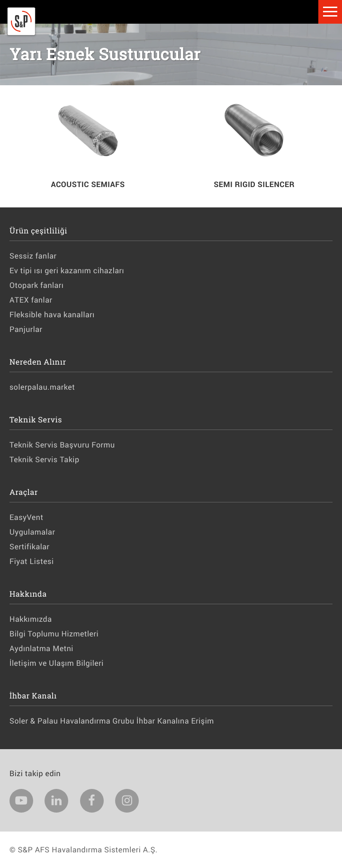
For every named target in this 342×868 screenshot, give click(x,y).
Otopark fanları (36, 285)
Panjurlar (26, 329)
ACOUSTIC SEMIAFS (88, 184)
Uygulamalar (32, 532)
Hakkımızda (31, 619)
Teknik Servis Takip (44, 460)
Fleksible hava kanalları (52, 315)
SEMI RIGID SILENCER (254, 184)
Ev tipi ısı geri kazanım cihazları (67, 271)
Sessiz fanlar (33, 256)
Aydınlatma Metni (41, 649)
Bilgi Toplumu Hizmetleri (54, 634)
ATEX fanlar (31, 300)
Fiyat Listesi (32, 561)
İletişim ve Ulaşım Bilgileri (57, 663)
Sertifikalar (29, 547)
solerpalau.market (42, 387)
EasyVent (26, 517)
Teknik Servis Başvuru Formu (62, 445)
